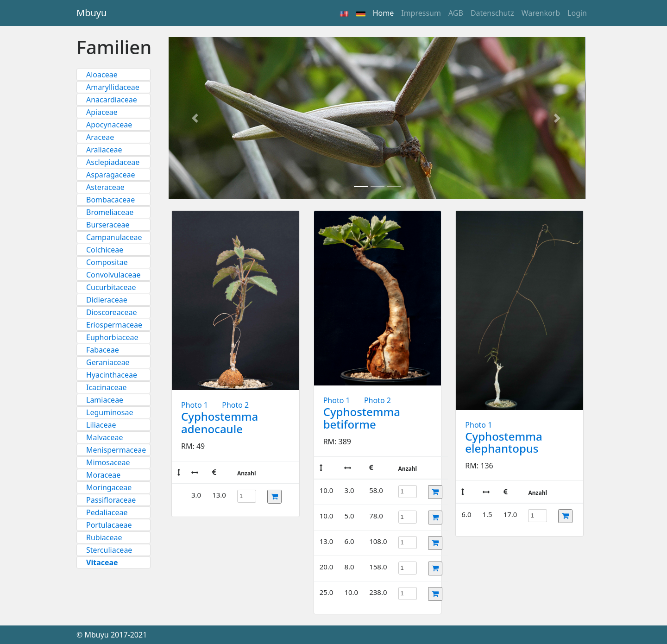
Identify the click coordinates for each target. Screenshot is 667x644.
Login (577, 13)
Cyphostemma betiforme (362, 418)
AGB (456, 13)
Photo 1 (195, 405)
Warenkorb (541, 13)
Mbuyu (91, 13)
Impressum (421, 13)
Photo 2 (235, 405)
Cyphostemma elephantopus (503, 442)
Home (385, 13)
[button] (196, 118)
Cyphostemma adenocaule (220, 422)
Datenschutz (492, 13)
